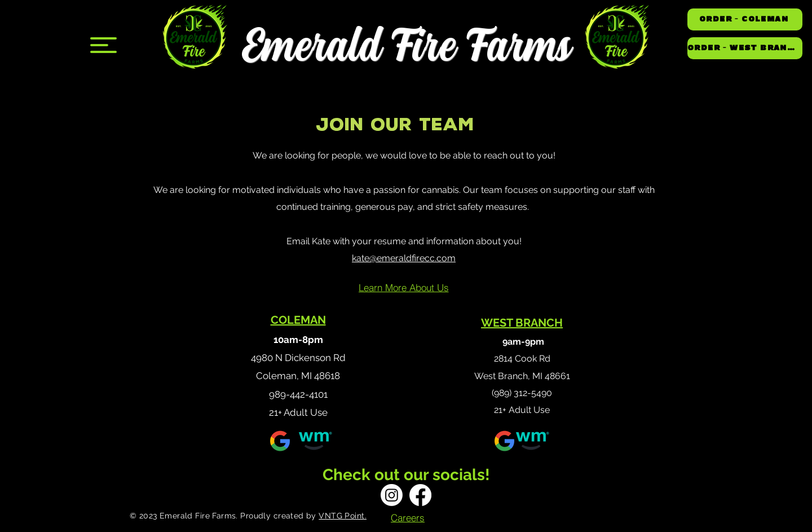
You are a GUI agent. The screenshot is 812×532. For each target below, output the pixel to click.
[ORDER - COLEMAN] (745, 19)
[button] (103, 45)
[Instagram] (392, 495)
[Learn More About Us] (403, 288)
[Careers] (408, 517)
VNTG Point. (343, 516)
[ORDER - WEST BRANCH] (745, 48)
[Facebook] (420, 495)
